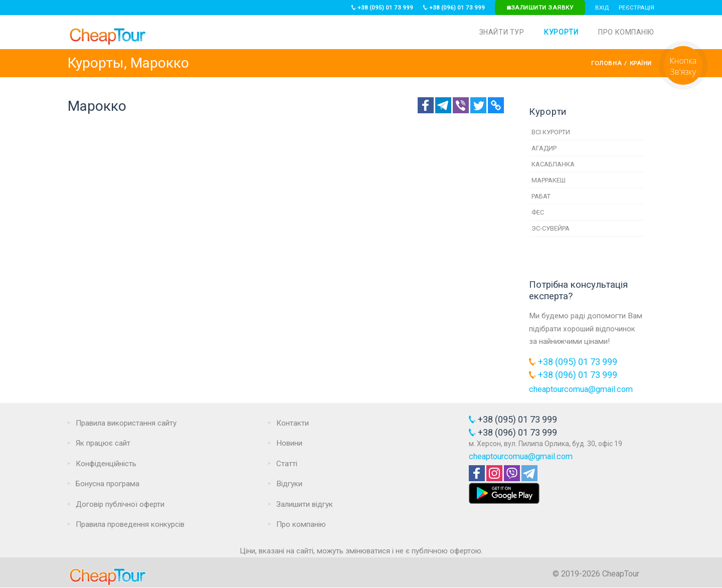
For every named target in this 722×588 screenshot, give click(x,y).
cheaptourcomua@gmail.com (581, 389)
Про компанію (626, 32)
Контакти (293, 423)
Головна (606, 63)
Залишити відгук (305, 504)
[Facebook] (426, 105)
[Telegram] (443, 105)
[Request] (683, 87)
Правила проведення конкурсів (130, 524)
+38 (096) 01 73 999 (454, 8)
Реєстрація (637, 8)
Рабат (541, 196)
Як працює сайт (103, 443)
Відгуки (289, 484)
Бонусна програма (108, 484)
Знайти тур (502, 32)
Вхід (602, 8)
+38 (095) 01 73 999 (382, 8)
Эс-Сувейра (551, 228)
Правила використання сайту (126, 423)
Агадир (544, 148)
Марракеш (549, 180)
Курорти (561, 32)
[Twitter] (478, 105)
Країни (641, 63)
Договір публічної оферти (120, 504)
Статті (287, 464)
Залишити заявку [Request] (540, 8)
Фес (538, 212)
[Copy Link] (496, 105)
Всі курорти (551, 132)
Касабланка (553, 164)
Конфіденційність (106, 464)
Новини (289, 443)
